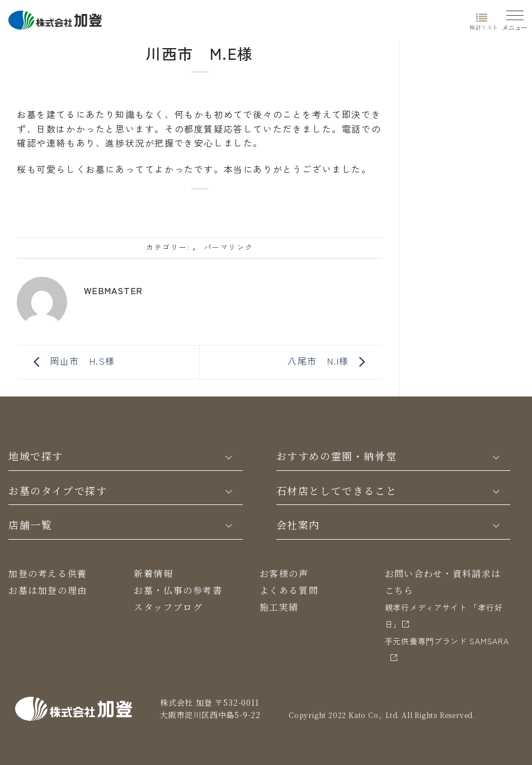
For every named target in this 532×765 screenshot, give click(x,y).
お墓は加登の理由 (48, 590)
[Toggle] (228, 456)
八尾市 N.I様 (329, 361)
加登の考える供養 (48, 573)
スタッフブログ (168, 607)
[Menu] (515, 18)
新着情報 (153, 573)
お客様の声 (284, 573)
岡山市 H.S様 (72, 361)
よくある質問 (289, 590)
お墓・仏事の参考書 (178, 590)
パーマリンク (229, 247)
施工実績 (279, 607)
